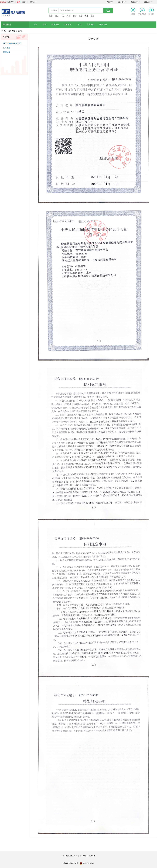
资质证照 (7, 52)
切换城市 (10, 2)
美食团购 (55, 25)
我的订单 (110, 2)
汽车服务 (91, 25)
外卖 (44, 25)
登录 (19, 2)
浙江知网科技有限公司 (12, 43)
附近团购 (103, 25)
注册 (24, 2)
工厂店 (79, 25)
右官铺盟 (7, 48)
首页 (36, 25)
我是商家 (147, 2)
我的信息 (121, 2)
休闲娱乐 (67, 25)
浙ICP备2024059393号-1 (71, 863)
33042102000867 (88, 863)
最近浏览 (134, 2)
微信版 (33, 2)
